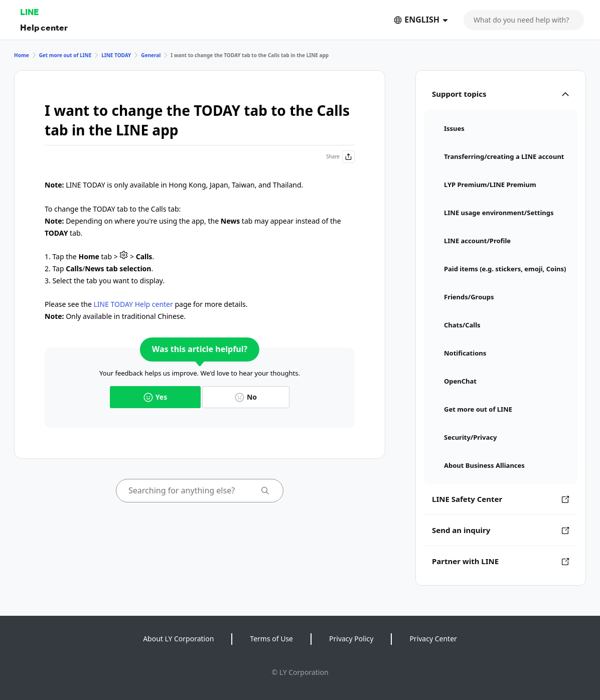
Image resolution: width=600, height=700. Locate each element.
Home (22, 55)
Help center (44, 27)
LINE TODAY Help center (133, 304)
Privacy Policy (351, 639)
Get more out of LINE (65, 55)
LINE (29, 12)
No (246, 397)
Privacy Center (433, 639)
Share (340, 157)
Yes (155, 397)
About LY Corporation (178, 639)
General (151, 55)
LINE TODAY (116, 55)
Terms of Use (271, 639)
